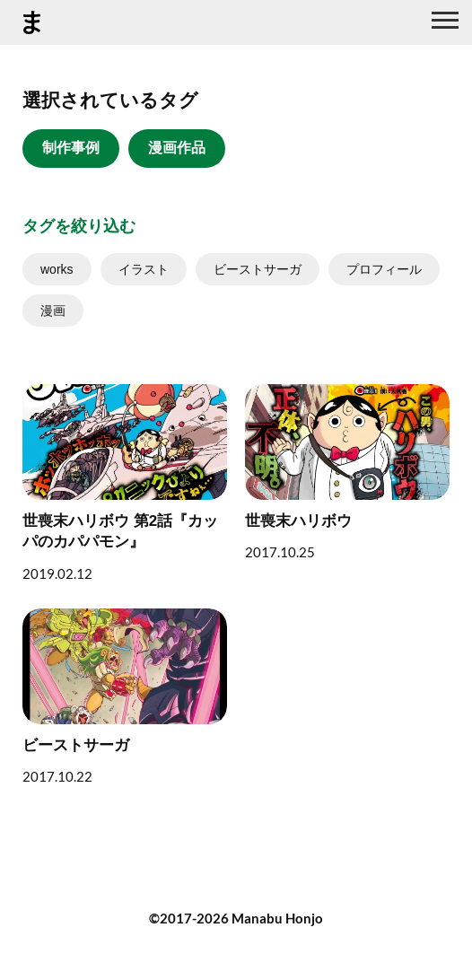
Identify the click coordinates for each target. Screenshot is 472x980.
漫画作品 (177, 148)
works (57, 269)
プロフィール (384, 269)
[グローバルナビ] (445, 22)
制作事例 (71, 148)
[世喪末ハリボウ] (347, 472)
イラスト (144, 269)
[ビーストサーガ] (125, 696)
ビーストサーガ (258, 269)
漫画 (53, 311)
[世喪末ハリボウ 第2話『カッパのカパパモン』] (125, 483)
